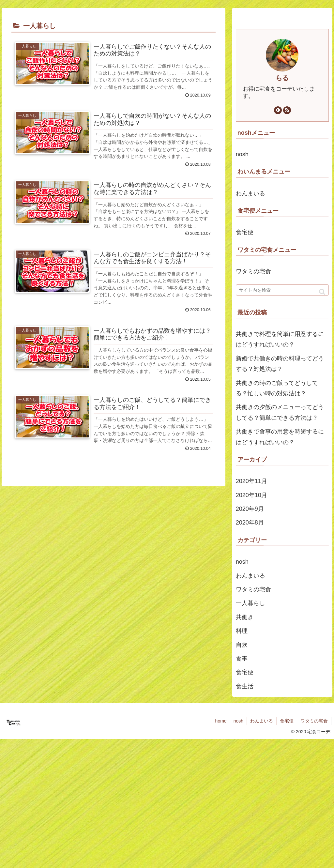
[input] (282, 290)
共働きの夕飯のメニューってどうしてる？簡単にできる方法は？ (280, 412)
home (221, 721)
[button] (322, 292)
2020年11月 (251, 481)
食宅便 (245, 232)
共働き (245, 617)
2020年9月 (250, 509)
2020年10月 (251, 495)
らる (282, 78)
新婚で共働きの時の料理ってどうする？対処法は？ (280, 364)
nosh (242, 154)
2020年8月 (250, 523)
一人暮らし (250, 603)
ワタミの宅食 (253, 271)
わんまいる (250, 193)
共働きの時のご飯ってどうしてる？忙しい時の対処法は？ (277, 388)
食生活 (245, 686)
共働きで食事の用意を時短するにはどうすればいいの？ (280, 437)
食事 (242, 659)
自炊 (242, 645)
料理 (242, 631)
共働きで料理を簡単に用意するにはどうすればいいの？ (280, 339)
